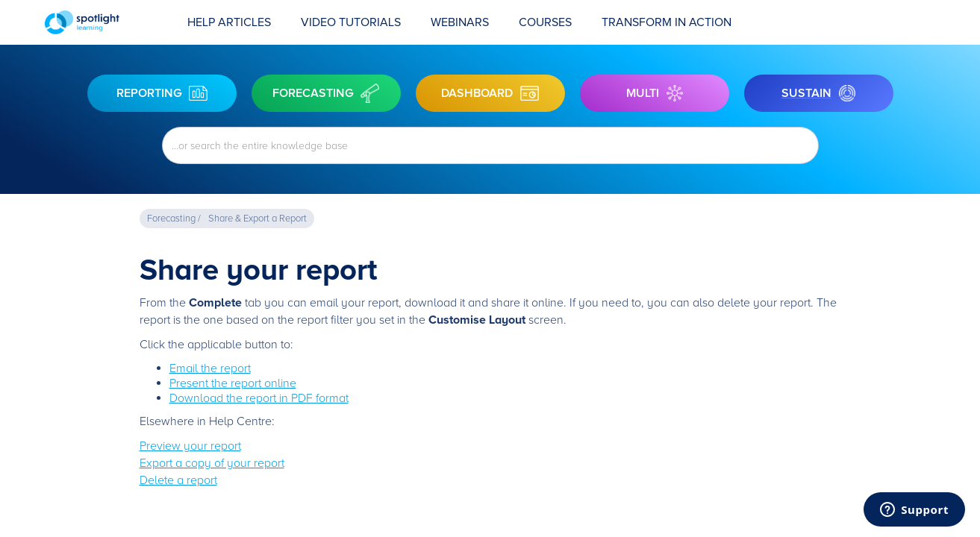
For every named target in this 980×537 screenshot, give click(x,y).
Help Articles (229, 22)
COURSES (545, 22)
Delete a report (178, 480)
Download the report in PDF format (259, 398)
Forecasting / (174, 219)
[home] (109, 22)
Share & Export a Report (258, 219)
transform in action (667, 22)
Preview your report (190, 446)
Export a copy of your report (212, 463)
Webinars (460, 22)
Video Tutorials (351, 22)
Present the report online (233, 383)
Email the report (210, 368)
